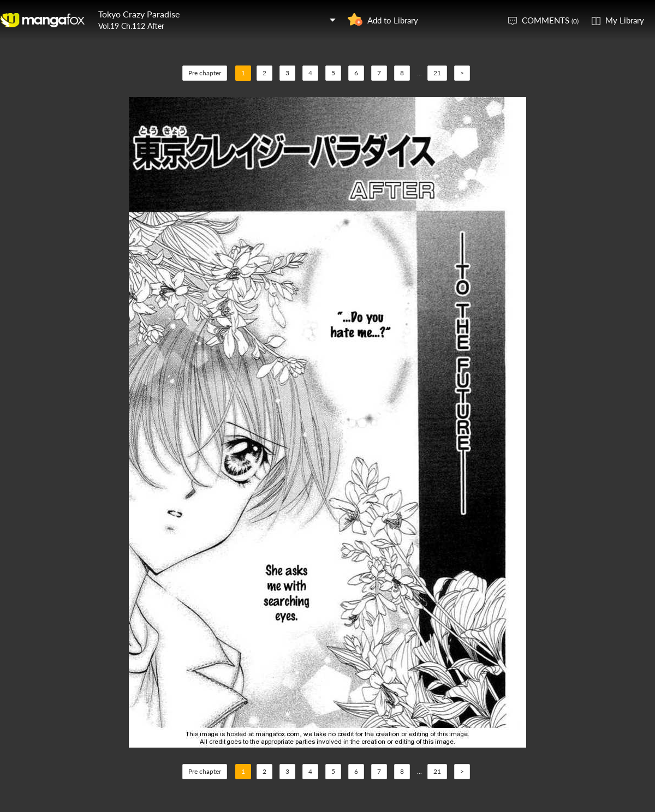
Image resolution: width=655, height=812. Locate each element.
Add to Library (393, 20)
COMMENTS (550, 20)
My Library (625, 20)
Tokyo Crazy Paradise (139, 14)
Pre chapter (205, 73)
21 (437, 73)
